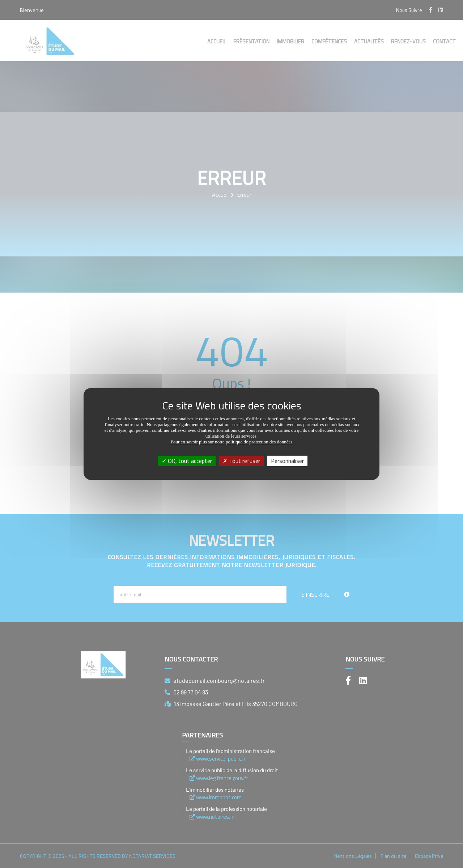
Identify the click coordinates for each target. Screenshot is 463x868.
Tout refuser (241, 461)
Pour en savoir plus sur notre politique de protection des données (232, 442)
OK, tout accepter (187, 461)
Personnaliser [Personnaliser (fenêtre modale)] (287, 461)
